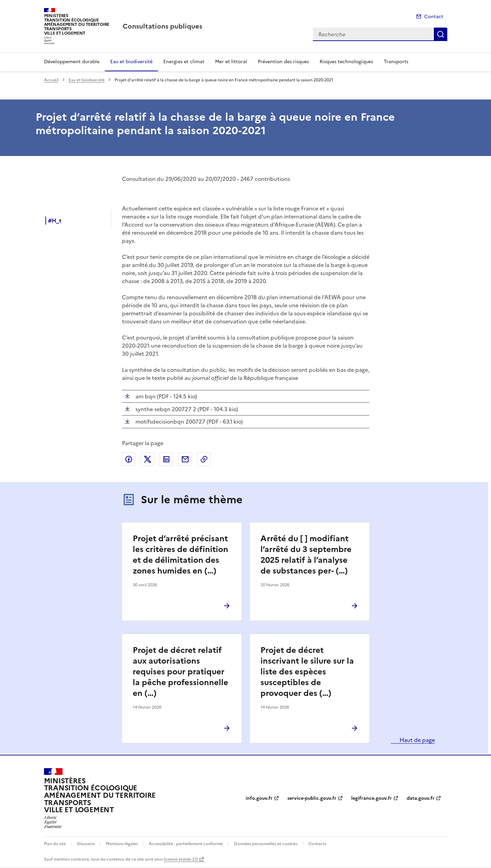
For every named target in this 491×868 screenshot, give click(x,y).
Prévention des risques (283, 62)
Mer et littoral (231, 62)
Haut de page (417, 740)
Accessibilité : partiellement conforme (186, 844)
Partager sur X (148, 459)
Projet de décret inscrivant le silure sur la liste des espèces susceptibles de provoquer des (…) (307, 672)
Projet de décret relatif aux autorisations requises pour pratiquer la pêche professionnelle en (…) (180, 672)
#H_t (55, 221)
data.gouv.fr (421, 798)
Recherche (441, 34)
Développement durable (72, 62)
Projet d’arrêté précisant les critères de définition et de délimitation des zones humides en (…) (180, 555)
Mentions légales (122, 844)
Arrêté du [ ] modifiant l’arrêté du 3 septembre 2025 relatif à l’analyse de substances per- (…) (306, 555)
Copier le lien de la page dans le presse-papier (204, 459)
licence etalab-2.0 (181, 859)
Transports (396, 62)
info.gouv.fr (259, 798)
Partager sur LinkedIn (166, 459)
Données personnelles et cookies (266, 844)
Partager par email (185, 459)
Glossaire (86, 844)
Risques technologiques (346, 62)
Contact (434, 17)
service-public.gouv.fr (312, 798)
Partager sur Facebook (129, 459)
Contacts (317, 844)
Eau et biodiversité (131, 62)
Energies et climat (184, 62)
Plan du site (55, 844)
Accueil (51, 80)
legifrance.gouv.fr (372, 798)
